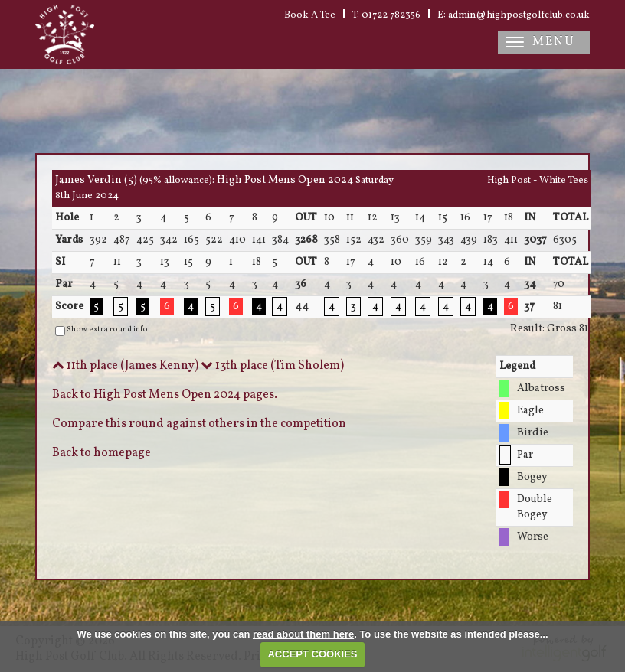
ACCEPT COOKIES (312, 654)
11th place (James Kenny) (125, 366)
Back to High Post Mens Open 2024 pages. (165, 395)
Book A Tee (310, 15)
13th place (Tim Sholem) (272, 366)
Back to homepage (101, 453)
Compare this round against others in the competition (199, 424)
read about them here (303, 634)
